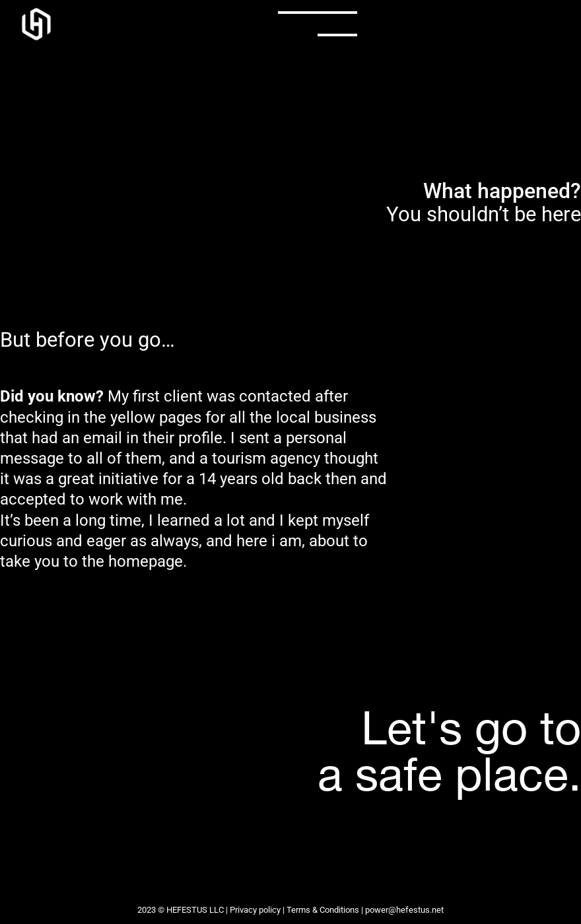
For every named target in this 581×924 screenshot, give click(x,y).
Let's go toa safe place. (449, 750)
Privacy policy (255, 910)
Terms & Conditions (323, 910)
